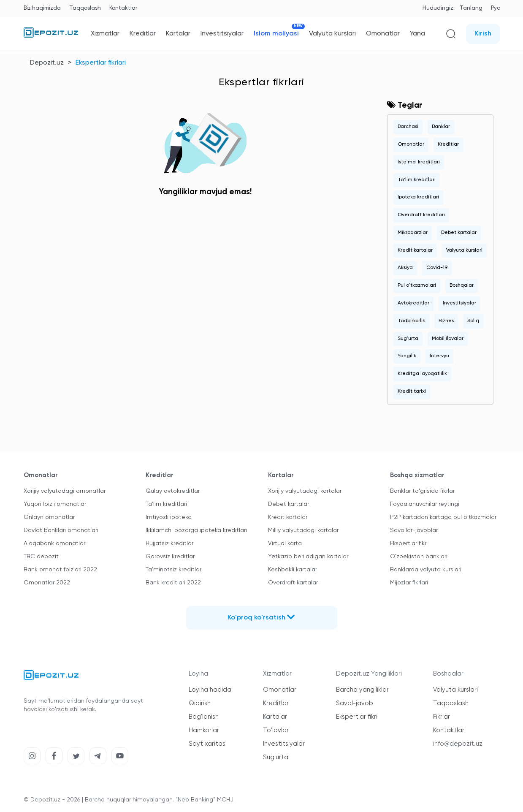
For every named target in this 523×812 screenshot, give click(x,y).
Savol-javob (355, 703)
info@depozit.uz (458, 744)
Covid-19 (437, 268)
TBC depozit (41, 557)
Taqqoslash (85, 8)
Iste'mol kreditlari (419, 162)
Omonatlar (383, 34)
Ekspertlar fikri (409, 543)
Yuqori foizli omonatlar (55, 504)
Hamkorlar (204, 730)
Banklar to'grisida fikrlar (422, 491)
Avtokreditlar (413, 303)
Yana (417, 34)
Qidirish (200, 703)
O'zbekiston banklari (419, 557)
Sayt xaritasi (208, 744)
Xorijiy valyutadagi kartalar (305, 491)
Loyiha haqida (210, 690)
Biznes (446, 321)
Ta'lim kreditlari (417, 180)
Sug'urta (408, 339)
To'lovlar (276, 730)
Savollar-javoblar (414, 530)
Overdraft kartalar (293, 583)
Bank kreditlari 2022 (173, 583)
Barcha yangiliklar (362, 690)
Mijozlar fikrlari (409, 583)
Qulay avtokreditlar (173, 491)
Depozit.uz (47, 63)
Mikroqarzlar (413, 233)
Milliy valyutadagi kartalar (303, 530)
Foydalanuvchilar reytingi (425, 504)
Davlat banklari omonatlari (61, 530)
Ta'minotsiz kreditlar (173, 570)
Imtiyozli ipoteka (169, 517)
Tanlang (471, 8)
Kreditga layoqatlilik (422, 374)
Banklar (441, 127)
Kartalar (178, 34)
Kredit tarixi (412, 391)
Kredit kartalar (415, 250)
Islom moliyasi (276, 34)
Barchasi (408, 127)
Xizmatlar (105, 34)
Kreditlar (143, 34)
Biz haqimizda (42, 8)
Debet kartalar (459, 233)
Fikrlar (442, 717)
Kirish (483, 34)
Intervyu (439, 356)
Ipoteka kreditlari (418, 197)
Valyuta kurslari (332, 34)
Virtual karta (285, 543)
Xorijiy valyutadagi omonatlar (65, 491)
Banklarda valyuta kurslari (426, 570)
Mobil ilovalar (448, 339)
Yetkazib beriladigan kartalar (308, 557)
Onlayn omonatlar (49, 517)
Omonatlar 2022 (47, 583)
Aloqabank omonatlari (55, 543)
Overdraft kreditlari (421, 215)
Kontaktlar (123, 8)
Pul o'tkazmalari (417, 285)
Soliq (473, 321)
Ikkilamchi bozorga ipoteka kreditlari (196, 530)
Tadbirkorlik (411, 321)
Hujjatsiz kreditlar (169, 543)
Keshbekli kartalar (293, 570)
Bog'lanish (204, 717)
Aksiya (405, 268)
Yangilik (407, 356)
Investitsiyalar (222, 34)
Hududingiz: (439, 8)
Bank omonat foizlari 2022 (60, 570)
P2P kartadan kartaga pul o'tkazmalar (443, 517)
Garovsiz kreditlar (170, 557)
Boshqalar (462, 285)
